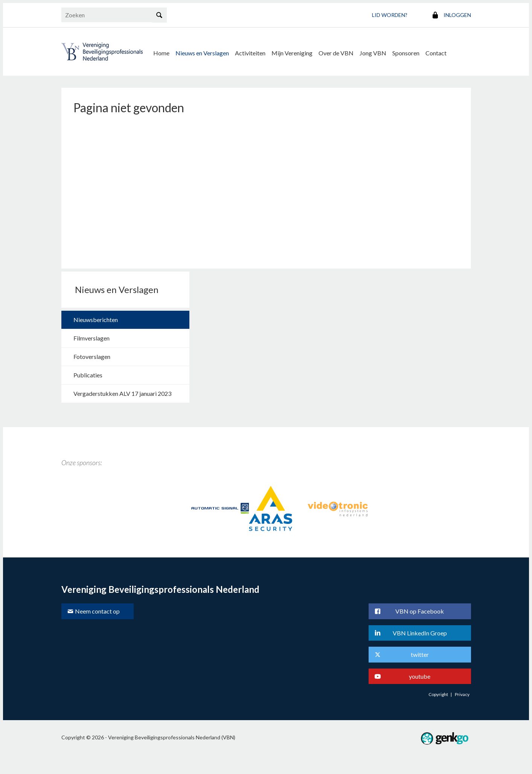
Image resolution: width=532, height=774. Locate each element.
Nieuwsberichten (96, 320)
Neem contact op (97, 611)
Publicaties (88, 375)
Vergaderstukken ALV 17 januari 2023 (122, 393)
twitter (420, 654)
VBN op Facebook (420, 611)
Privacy (462, 694)
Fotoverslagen (92, 356)
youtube (420, 676)
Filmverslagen (91, 338)
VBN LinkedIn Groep (420, 633)
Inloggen (457, 15)
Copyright (438, 694)
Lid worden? (390, 15)
